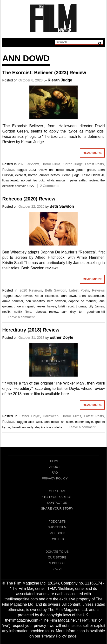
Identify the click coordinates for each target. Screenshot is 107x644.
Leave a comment (21, 317)
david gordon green (81, 170)
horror (32, 175)
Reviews (9, 170)
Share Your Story (57, 508)
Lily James (96, 306)
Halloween (51, 416)
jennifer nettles (49, 175)
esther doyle (84, 422)
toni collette (54, 427)
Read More (92, 153)
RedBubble (57, 563)
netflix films (23, 312)
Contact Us (57, 503)
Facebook (57, 533)
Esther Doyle (61, 337)
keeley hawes (46, 306)
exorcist (21, 175)
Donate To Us (57, 552)
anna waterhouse (91, 296)
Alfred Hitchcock (47, 296)
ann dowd (56, 170)
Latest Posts (94, 164)
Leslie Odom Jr (93, 175)
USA (31, 186)
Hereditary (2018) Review (31, 330)
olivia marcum (57, 180)
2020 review (23, 296)
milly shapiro (36, 427)
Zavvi (57, 569)
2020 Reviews (31, 290)
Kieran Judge (60, 80)
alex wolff (35, 422)
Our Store (57, 557)
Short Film (57, 527)
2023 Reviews (29, 164)
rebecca (40, 312)
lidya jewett (10, 180)
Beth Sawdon (62, 206)
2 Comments (50, 186)
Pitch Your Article (57, 497)
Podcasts (57, 521)
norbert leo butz (33, 180)
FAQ (55, 473)
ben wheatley (35, 301)
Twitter (57, 539)
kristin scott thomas (72, 306)
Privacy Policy (55, 478)
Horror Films (51, 164)
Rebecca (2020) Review (29, 199)
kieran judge (71, 175)
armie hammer (13, 301)
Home (55, 461)
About (55, 467)
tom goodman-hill (92, 312)
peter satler (78, 180)
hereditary (19, 427)
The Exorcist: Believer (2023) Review (44, 73)
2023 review (38, 170)
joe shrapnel (25, 306)
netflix (6, 312)
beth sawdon (57, 301)
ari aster (67, 422)
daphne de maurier (82, 301)
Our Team (57, 491)
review (93, 180)
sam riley (68, 312)
